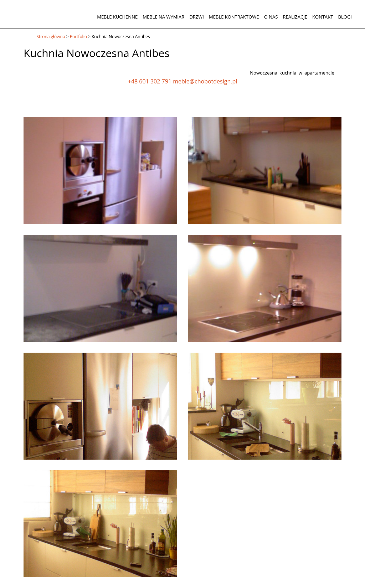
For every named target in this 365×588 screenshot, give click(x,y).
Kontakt (323, 17)
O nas (271, 17)
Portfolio (78, 37)
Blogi (345, 17)
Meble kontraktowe (234, 17)
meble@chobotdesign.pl (205, 81)
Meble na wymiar (163, 17)
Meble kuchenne (117, 17)
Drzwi (197, 17)
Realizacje (295, 17)
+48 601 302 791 (150, 81)
